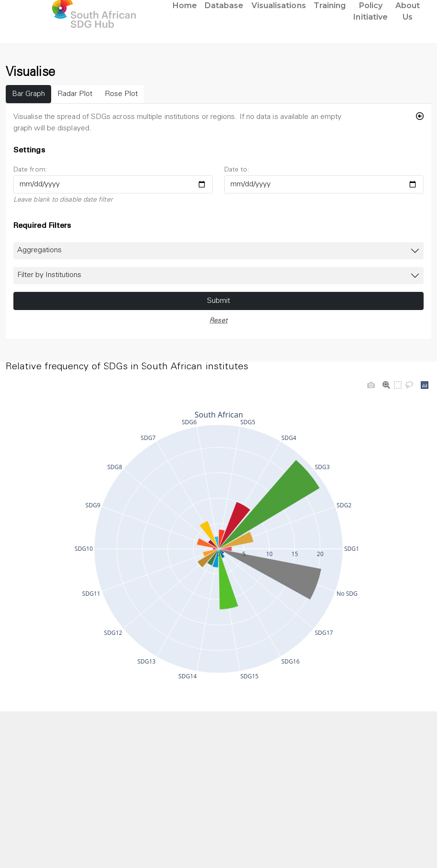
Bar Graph (28, 94)
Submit (218, 301)
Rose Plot (121, 94)
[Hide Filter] (420, 117)
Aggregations (39, 250)
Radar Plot (75, 94)
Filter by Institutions (49, 275)
